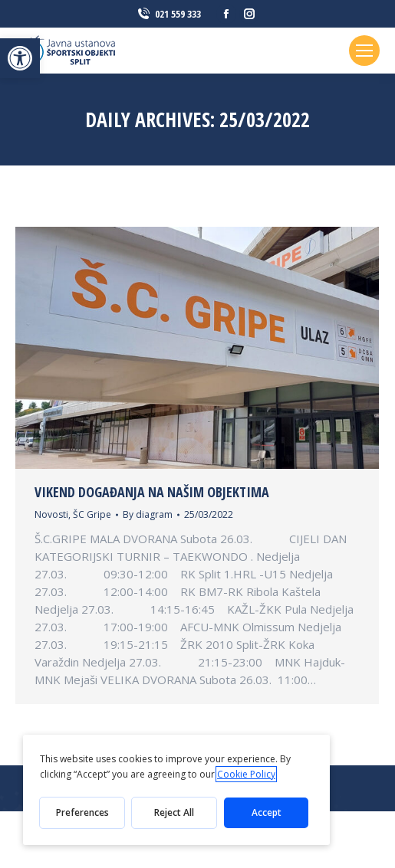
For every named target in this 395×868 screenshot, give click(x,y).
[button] (20, 58)
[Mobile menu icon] (364, 51)
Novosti (51, 514)
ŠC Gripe (92, 514)
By (148, 514)
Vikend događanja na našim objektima (152, 492)
